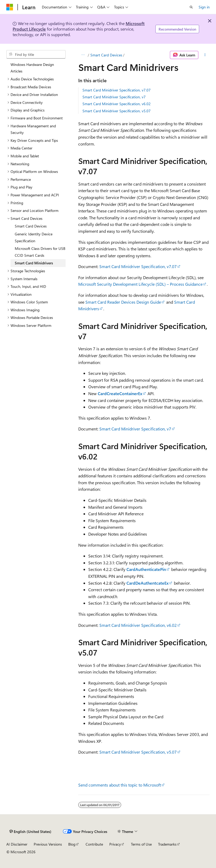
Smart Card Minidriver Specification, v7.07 (117, 90)
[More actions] (205, 55)
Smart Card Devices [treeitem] (31, 226)
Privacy (115, 844)
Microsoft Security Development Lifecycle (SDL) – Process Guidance (140, 284)
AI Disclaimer (17, 844)
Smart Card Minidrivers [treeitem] (34, 263)
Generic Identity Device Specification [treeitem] (34, 237)
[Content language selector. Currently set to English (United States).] (30, 831)
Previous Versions (48, 844)
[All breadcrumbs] (83, 55)
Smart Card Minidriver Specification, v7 (114, 97)
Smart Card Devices (106, 55)
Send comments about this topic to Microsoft (120, 785)
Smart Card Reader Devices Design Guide (123, 302)
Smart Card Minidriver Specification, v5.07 (117, 111)
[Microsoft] (10, 7)
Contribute (94, 844)
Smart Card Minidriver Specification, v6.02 (117, 104)
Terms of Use (141, 844)
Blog (72, 844)
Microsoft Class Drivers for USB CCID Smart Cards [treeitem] (40, 252)
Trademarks (167, 844)
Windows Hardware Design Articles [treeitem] (32, 68)
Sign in (204, 7)
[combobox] (36, 54)
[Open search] (191, 7)
